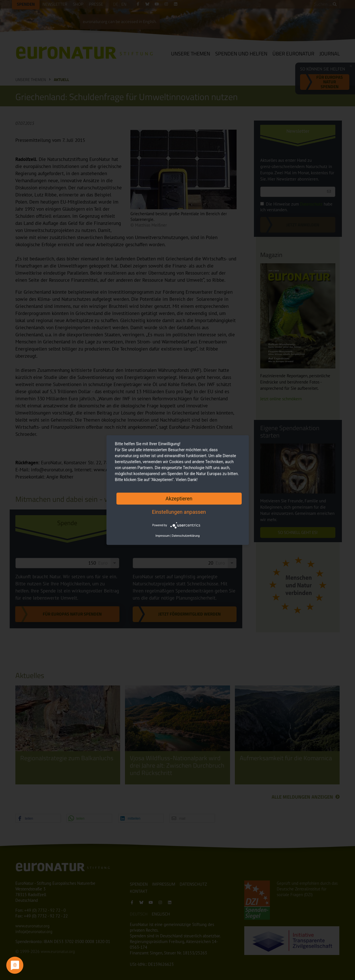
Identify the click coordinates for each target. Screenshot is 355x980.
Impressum (163, 536)
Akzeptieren (179, 498)
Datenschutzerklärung (186, 536)
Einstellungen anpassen (179, 512)
